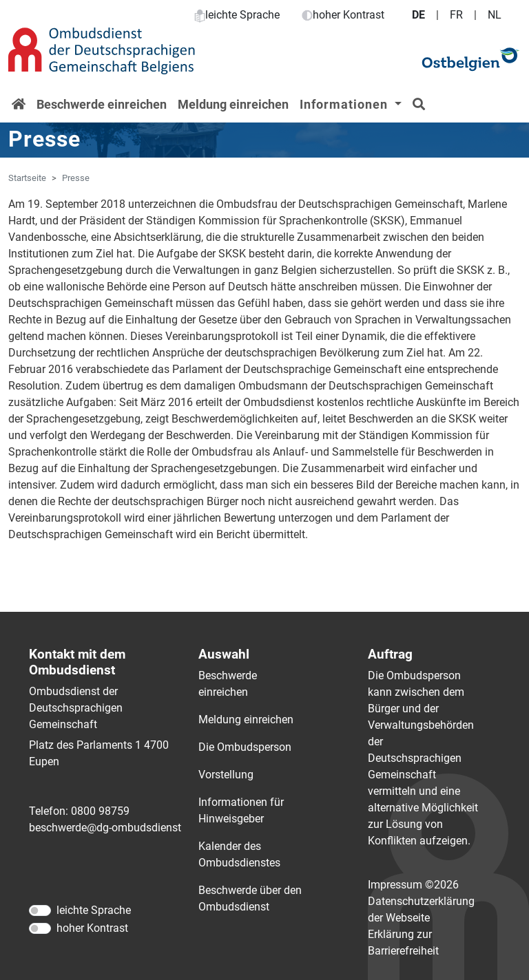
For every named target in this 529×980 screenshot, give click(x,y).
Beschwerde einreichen (102, 104)
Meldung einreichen (233, 104)
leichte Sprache (237, 15)
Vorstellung (226, 775)
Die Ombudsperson (245, 747)
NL (495, 15)
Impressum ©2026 (413, 885)
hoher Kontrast (343, 15)
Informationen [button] (345, 104)
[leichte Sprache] (40, 910)
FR (456, 15)
